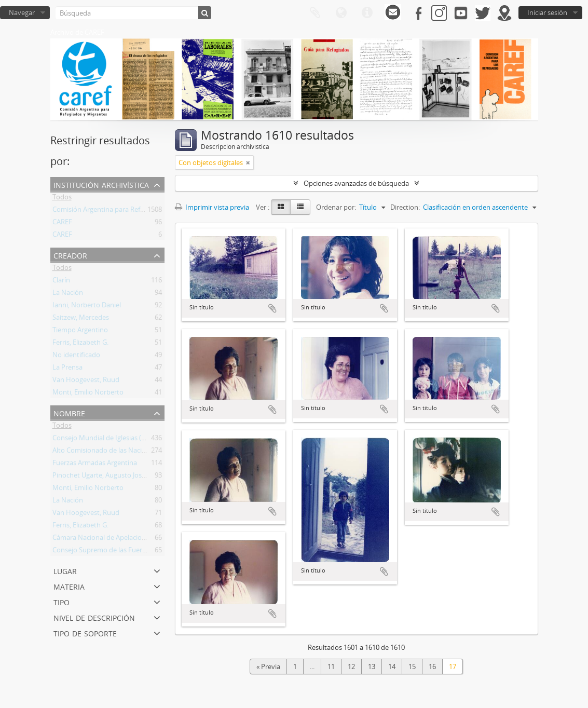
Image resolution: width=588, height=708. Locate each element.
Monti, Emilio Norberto (88, 394)
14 (392, 666)
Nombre (69, 412)
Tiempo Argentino (80, 332)
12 (351, 666)
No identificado (76, 357)
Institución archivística (101, 184)
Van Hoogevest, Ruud (86, 382)
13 (372, 666)
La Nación (68, 294)
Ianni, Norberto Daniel (87, 307)
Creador (70, 255)
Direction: (405, 207)
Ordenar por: (336, 207)
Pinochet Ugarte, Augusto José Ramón (111, 477)
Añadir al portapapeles (272, 308)
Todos (62, 199)
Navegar (22, 12)
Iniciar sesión (547, 12)
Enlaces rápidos (367, 13)
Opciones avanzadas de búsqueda (356, 183)
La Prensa (67, 369)
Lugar (65, 570)
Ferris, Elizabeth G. (80, 344)
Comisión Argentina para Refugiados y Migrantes (127, 211)
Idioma (341, 13)
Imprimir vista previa (212, 207)
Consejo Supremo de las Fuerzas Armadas (117, 552)
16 (432, 666)
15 (412, 666)
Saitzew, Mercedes (81, 319)
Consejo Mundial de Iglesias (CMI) (104, 440)
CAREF (62, 224)
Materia (69, 586)
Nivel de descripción (94, 617)
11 (331, 666)
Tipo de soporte (85, 632)
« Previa (268, 666)
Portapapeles (315, 13)
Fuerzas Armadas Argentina (95, 465)
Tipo (61, 601)
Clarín (61, 282)
